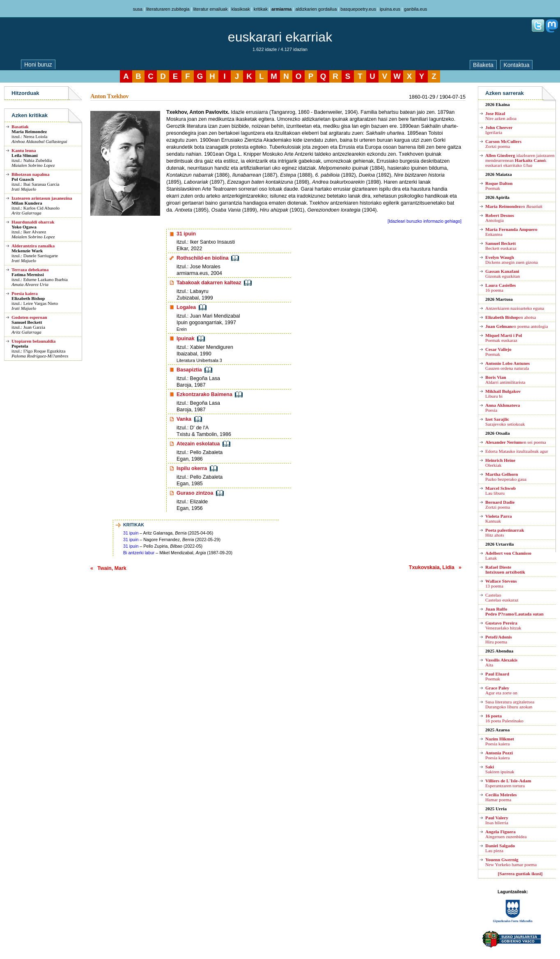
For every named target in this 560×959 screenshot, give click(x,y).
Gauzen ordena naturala (507, 366)
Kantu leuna (24, 150)
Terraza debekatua (30, 270)
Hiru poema (499, 639)
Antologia (500, 218)
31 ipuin (131, 533)
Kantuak (499, 519)
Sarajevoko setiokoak (505, 422)
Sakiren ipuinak (500, 769)
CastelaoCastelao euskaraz (502, 597)
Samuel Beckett (27, 322)
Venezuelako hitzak (503, 625)
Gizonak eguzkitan (503, 274)
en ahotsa (511, 317)
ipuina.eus (390, 9)
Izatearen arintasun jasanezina (42, 198)
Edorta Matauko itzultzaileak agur (517, 451)
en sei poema (516, 442)
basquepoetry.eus (358, 9)
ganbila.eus (415, 9)
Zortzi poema (503, 144)
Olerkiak (500, 463)
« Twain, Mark (108, 568)
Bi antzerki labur (139, 553)
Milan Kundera (27, 203)
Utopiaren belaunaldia (33, 341)
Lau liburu (500, 491)
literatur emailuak (211, 9)
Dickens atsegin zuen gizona (512, 260)
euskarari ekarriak (280, 37)
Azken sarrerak (505, 93)
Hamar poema (501, 797)
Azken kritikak (30, 115)
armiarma (282, 9)
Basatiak (20, 127)
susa (138, 9)
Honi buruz (38, 65)
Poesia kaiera (25, 293)
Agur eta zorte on (501, 690)
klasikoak (240, 9)
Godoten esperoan (29, 317)
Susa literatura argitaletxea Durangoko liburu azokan (510, 704)
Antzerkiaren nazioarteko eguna (515, 308)
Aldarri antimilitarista (505, 380)
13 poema (501, 583)
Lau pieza (500, 848)
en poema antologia (516, 326)
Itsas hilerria (497, 820)
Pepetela (20, 346)
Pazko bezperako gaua (506, 477)
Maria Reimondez (29, 131)
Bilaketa (483, 65)
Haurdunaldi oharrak (33, 222)
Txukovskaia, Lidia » (435, 567)
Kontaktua (516, 65)
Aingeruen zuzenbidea (506, 834)
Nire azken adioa (501, 116)
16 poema (500, 288)
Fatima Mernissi (28, 274)
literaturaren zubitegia (168, 9)
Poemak (499, 186)
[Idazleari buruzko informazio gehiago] (425, 221)
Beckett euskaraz (501, 246)
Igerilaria (499, 130)
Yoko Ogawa (24, 227)
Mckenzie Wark (27, 251)
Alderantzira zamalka (33, 246)
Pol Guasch (23, 179)
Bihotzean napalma (31, 174)
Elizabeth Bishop (28, 298)
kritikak (261, 9)
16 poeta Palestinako (504, 718)
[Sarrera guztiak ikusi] (520, 874)
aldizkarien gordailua (316, 9)
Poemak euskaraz (504, 338)
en (514, 206)
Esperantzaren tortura (508, 783)
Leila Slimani (25, 155)
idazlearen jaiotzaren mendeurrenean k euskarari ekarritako (520, 160)
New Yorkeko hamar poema (511, 862)
